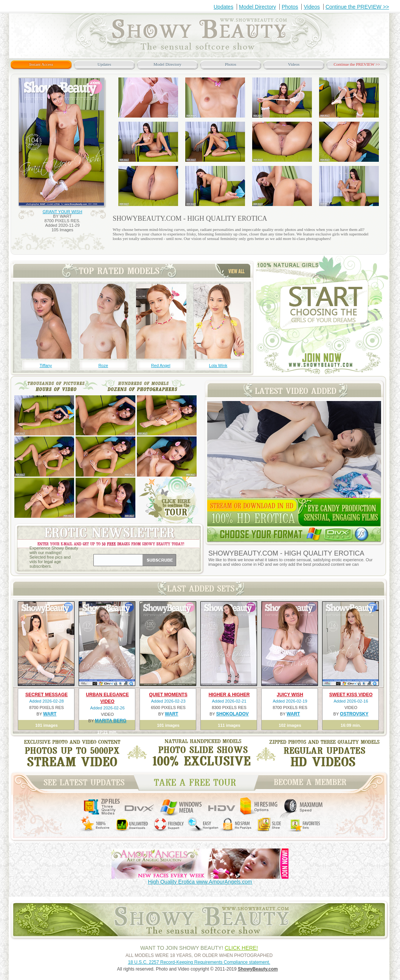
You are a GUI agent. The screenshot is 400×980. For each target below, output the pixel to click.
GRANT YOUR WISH (63, 212)
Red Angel (161, 365)
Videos (312, 7)
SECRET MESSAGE (47, 695)
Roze (103, 365)
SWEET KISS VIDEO (351, 695)
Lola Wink (218, 365)
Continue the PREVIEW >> (357, 7)
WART (50, 714)
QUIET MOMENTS (168, 695)
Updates (223, 7)
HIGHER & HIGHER (229, 695)
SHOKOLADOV (233, 714)
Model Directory (257, 7)
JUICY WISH (290, 695)
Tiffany (46, 365)
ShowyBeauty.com (258, 969)
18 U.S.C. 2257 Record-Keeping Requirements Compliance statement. (199, 962)
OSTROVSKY (354, 714)
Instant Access (41, 64)
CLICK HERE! (241, 948)
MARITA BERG (111, 721)
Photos (290, 7)
